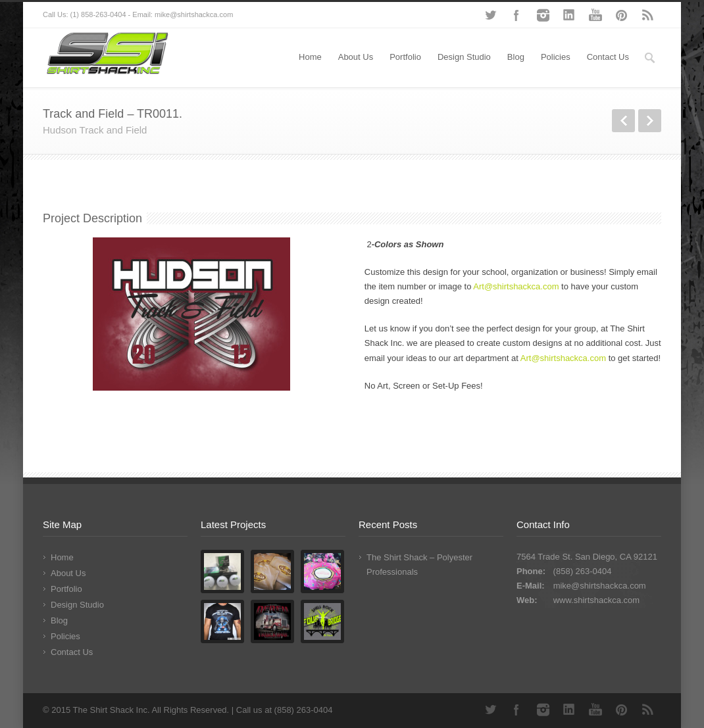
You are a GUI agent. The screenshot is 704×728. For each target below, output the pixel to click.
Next (650, 121)
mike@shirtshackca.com (600, 586)
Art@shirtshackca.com (516, 286)
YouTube (595, 15)
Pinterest (622, 15)
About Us (356, 57)
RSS (648, 15)
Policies (556, 57)
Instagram (543, 15)
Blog (516, 57)
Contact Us (608, 57)
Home (310, 57)
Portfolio (405, 57)
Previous (623, 121)
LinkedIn (569, 15)
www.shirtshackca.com (596, 600)
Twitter (490, 15)
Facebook (516, 15)
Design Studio (464, 57)
